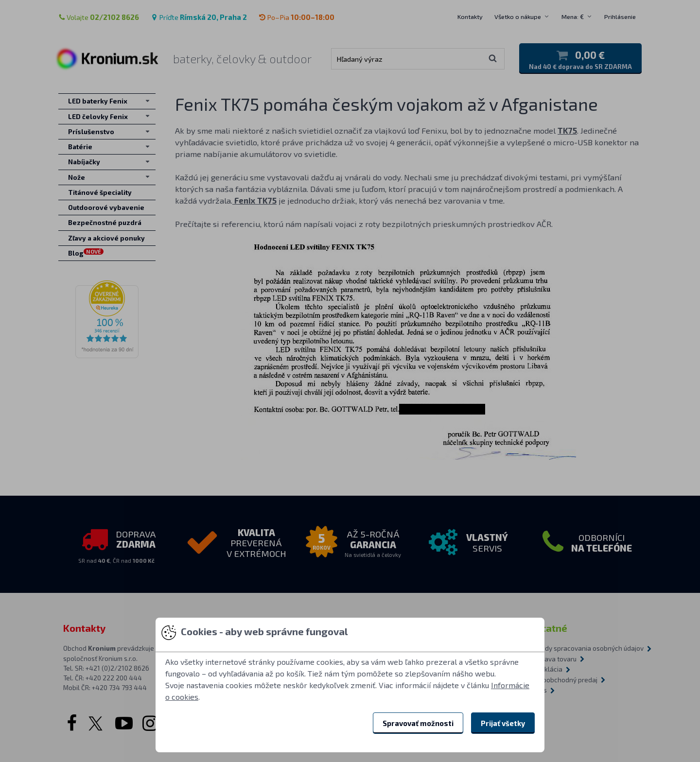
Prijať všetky (503, 723)
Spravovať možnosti (418, 723)
